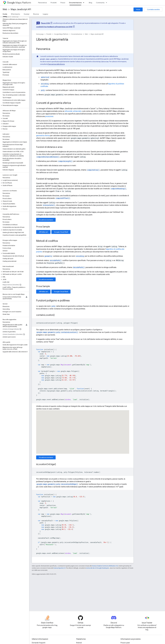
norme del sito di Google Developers (97, 568)
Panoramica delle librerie (56, 64)
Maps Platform (19, 3)
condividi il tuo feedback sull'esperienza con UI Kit (54, 27)
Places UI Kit (45, 23)
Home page (40, 34)
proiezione (49, 116)
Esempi (27, 14)
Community (100, 3)
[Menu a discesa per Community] (107, 3)
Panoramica (42, 3)
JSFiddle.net (43, 232)
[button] (14, 105)
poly (43, 90)
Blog (90, 3)
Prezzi (63, 3)
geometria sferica (43, 136)
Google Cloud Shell (61, 232)
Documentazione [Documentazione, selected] (75, 3)
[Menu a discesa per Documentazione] (84, 3)
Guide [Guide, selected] (5, 14)
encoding (45, 84)
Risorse (36, 14)
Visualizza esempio (46, 220)
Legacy (45, 14)
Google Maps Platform (61, 34)
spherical (45, 77)
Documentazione (77, 34)
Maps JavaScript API (21, 9)
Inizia (138, 9)
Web (5, 9)
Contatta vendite (153, 9)
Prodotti (54, 3)
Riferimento (16, 14)
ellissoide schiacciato (73, 111)
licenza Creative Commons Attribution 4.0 (105, 566)
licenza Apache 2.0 (59, 568)
